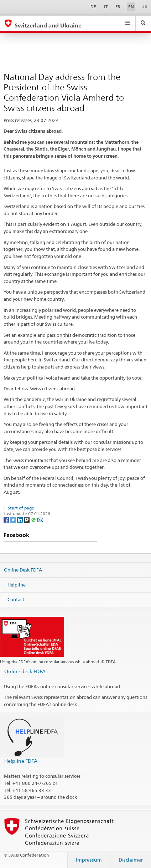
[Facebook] (7, 519)
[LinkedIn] (20, 519)
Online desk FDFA (25, 671)
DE (93, 7)
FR (118, 7)
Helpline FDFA (21, 761)
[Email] (40, 519)
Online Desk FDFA (23, 570)
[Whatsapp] (34, 519)
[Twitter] (14, 519)
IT (106, 7)
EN (131, 7)
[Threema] (27, 519)
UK (144, 7)
